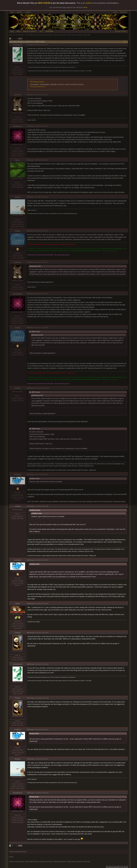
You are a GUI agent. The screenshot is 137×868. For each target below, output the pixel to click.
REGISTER (123, 12)
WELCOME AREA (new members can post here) (39, 35)
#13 (28, 560)
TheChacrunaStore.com (38, 87)
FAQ (12, 31)
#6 (28, 231)
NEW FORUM (44, 3)
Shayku (18, 197)
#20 (28, 793)
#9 (28, 328)
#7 (28, 262)
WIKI (18, 31)
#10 (28, 388)
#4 (28, 160)
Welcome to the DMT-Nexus (17, 35)
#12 (28, 506)
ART (41, 31)
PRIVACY (20, 12)
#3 (28, 126)
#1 (28, 45)
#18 (28, 730)
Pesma (18, 633)
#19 (28, 759)
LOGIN (115, 12)
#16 (28, 664)
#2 (28, 95)
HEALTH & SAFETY (30, 31)
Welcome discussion (60, 35)
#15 (28, 633)
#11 (28, 475)
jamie (18, 604)
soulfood (18, 475)
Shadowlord (18, 126)
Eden (18, 160)
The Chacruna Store (37, 82)
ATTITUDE (49, 31)
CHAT (12, 12)
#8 (28, 294)
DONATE (28, 12)
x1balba (18, 388)
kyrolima (18, 95)
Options (125, 42)
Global (18, 231)
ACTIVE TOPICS (121, 31)
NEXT (20, 39)
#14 (28, 604)
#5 (28, 197)
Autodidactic (18, 45)
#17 (28, 698)
